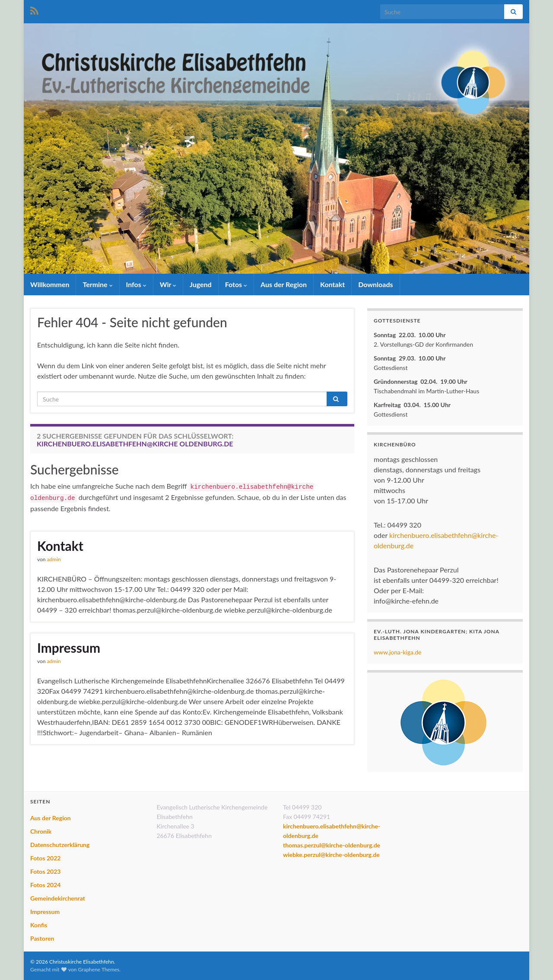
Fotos (236, 284)
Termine (97, 284)
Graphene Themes (99, 969)
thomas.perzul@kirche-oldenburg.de (332, 845)
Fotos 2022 (45, 858)
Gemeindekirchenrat (58, 898)
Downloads (375, 284)
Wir (168, 284)
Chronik (41, 831)
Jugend (201, 284)
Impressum (69, 648)
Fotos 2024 (45, 885)
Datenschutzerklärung (60, 845)
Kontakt (332, 284)
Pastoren (42, 938)
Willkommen (50, 284)
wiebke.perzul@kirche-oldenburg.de (331, 855)
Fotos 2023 (45, 871)
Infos (136, 284)
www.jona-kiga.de (398, 652)
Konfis (39, 925)
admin (54, 559)
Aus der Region (284, 284)
